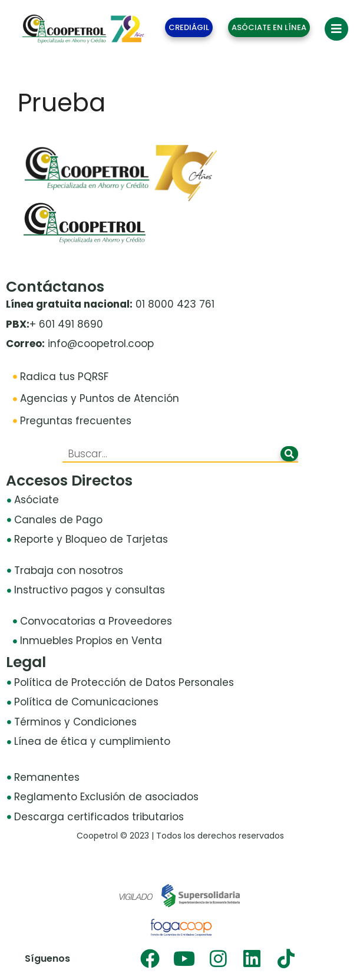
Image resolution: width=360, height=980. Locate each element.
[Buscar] (289, 454)
